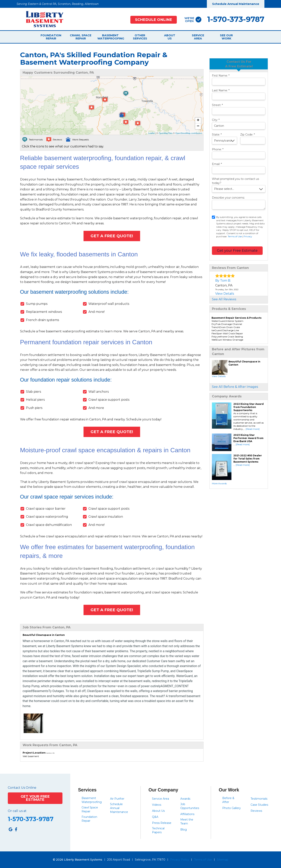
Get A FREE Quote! (112, 236)
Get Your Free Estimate (35, 798)
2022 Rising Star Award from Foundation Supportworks (249, 407)
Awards (185, 799)
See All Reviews (224, 299)
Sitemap (223, 860)
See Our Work (226, 37)
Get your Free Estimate (237, 251)
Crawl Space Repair (81, 37)
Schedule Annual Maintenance (236, 4)
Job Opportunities (190, 806)
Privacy (248, 236)
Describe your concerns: (228, 198)
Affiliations (187, 814)
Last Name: (221, 90)
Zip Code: (248, 135)
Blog (184, 830)
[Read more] (253, 429)
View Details (225, 294)
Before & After (228, 800)
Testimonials (259, 799)
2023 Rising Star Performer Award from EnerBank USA (248, 438)
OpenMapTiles (166, 133)
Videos (157, 805)
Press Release (162, 823)
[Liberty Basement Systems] (42, 19)
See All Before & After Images (235, 387)
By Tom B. (223, 281)
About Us (170, 37)
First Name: (221, 76)
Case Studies (259, 805)
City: (216, 120)
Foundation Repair (51, 37)
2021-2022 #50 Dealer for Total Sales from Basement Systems (248, 459)
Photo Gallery (232, 808)
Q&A (155, 817)
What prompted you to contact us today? (235, 181)
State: (217, 135)
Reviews (256, 811)
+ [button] (198, 120)
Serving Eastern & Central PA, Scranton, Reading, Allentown (58, 4)
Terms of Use (235, 236)
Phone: (218, 149)
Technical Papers (158, 830)
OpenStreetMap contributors (189, 133)
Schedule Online (154, 20)
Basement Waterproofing (110, 37)
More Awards (219, 483)
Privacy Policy (180, 860)
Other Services (140, 37)
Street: (217, 105)
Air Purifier (117, 799)
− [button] (198, 126)
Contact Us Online (22, 788)
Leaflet (152, 133)
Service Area (198, 37)
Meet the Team (187, 822)
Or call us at (17, 811)
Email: (217, 164)
